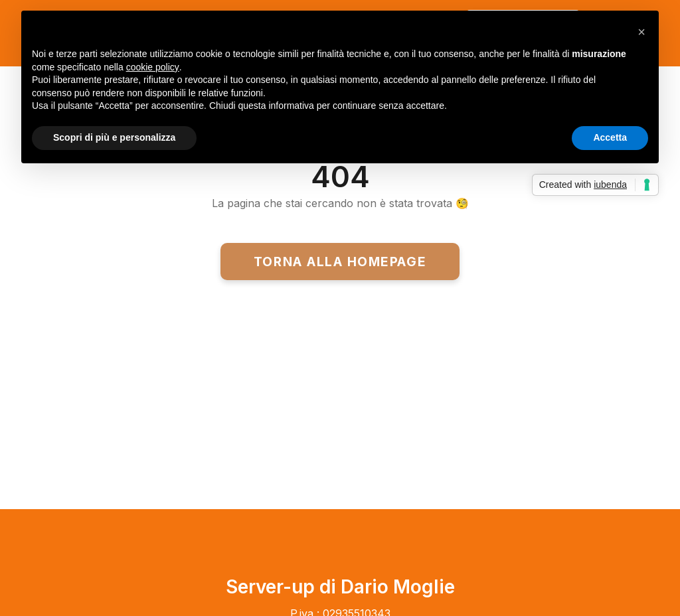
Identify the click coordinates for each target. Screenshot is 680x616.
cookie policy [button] (153, 67)
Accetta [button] (610, 137)
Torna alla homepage (340, 262)
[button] (641, 32)
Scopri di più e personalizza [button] (114, 137)
